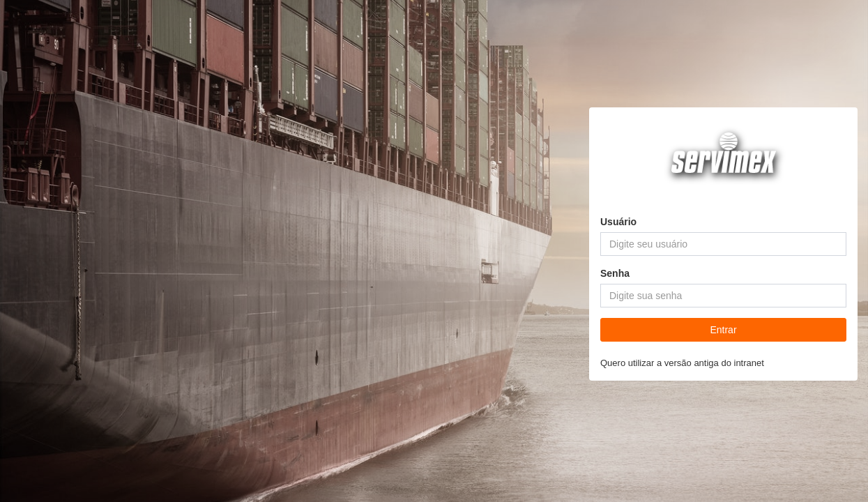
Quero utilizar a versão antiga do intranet (682, 363)
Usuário (618, 222)
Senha (615, 273)
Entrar (723, 330)
